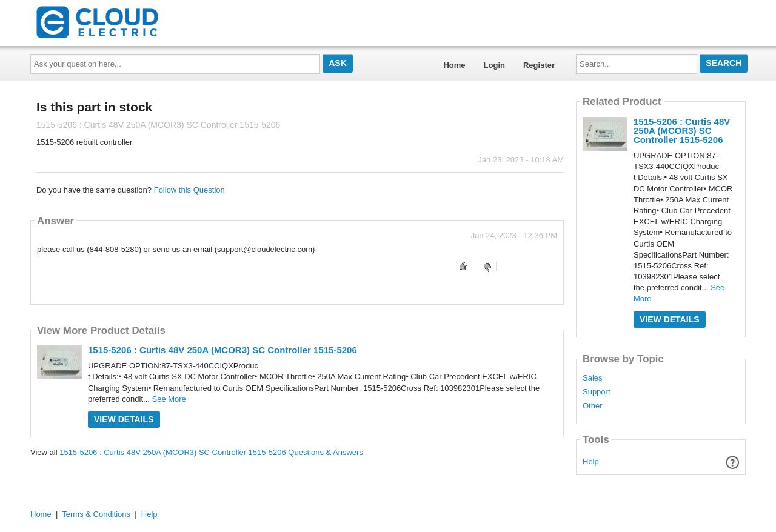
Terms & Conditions (96, 514)
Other (593, 406)
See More (169, 399)
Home (454, 65)
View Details (124, 419)
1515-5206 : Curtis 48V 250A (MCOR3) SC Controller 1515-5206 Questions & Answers (211, 452)
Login (494, 65)
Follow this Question (189, 190)
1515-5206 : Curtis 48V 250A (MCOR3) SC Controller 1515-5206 (222, 350)
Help (591, 461)
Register (539, 65)
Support (597, 392)
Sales (593, 378)
